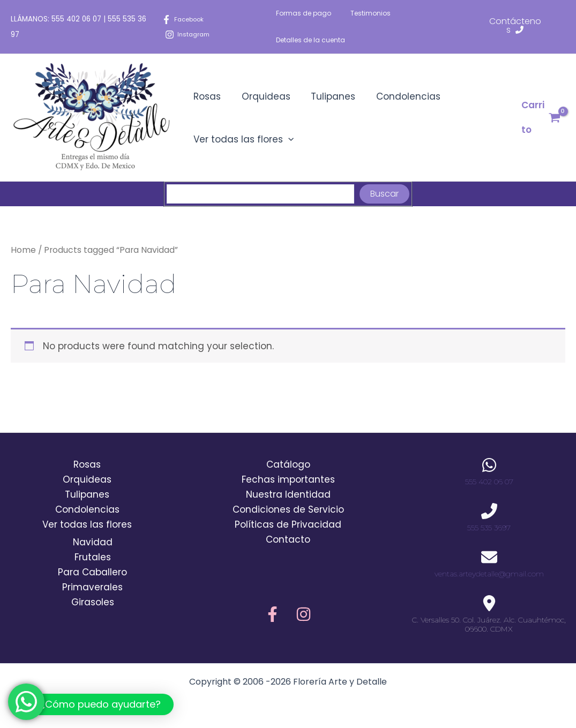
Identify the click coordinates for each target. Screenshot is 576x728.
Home (23, 250)
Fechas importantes (288, 479)
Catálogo (288, 464)
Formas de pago (304, 13)
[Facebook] (185, 20)
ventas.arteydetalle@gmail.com (489, 574)
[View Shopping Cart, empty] (540, 118)
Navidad (93, 542)
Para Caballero (92, 572)
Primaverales (92, 587)
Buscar (384, 194)
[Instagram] (189, 35)
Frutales (93, 557)
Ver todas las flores (242, 139)
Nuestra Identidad (288, 494)
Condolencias (400, 96)
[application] (287, 139)
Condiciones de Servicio (288, 509)
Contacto (288, 539)
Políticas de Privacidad (288, 524)
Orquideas (262, 96)
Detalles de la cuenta (311, 40)
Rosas (206, 96)
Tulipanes (327, 96)
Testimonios (364, 13)
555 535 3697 (489, 528)
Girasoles (93, 602)
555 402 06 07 (76, 19)
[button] (92, 704)
